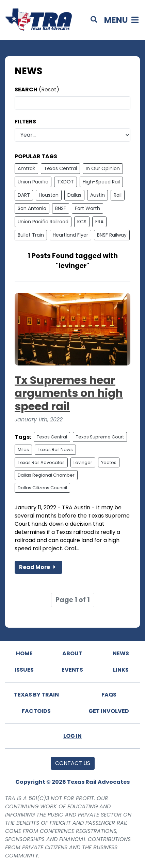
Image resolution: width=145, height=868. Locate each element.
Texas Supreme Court (100, 437)
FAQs (109, 695)
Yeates (109, 462)
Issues (24, 670)
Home (24, 653)
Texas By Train (36, 695)
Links (121, 670)
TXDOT (66, 182)
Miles (23, 450)
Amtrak (26, 168)
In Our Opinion (103, 168)
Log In (72, 736)
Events (72, 670)
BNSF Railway (112, 235)
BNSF (61, 208)
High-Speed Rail (101, 182)
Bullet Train (31, 235)
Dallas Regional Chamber (46, 475)
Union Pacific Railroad (43, 222)
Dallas (74, 195)
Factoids (36, 711)
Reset (49, 89)
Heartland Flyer (70, 235)
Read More (38, 567)
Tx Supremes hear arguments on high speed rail (69, 393)
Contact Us (73, 763)
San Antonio (32, 208)
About (72, 653)
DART (24, 195)
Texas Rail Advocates (41, 462)
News (121, 653)
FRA (99, 222)
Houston (49, 195)
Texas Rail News (55, 450)
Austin (98, 195)
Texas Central (60, 168)
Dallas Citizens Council (42, 488)
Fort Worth (87, 208)
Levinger (83, 462)
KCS (82, 222)
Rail (118, 195)
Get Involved (109, 711)
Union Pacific (33, 182)
